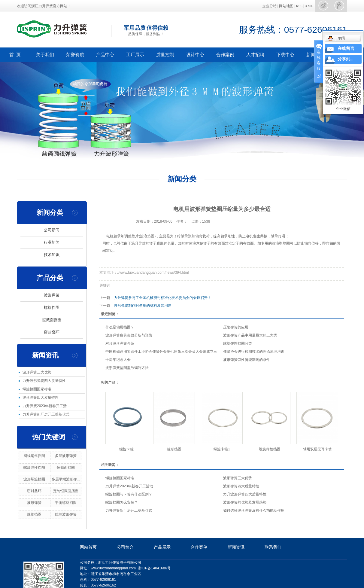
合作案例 (225, 55)
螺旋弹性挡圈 (34, 468)
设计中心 (195, 55)
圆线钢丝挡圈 (34, 456)
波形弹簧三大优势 (37, 372)
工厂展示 (135, 55)
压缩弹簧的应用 (236, 327)
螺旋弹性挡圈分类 (238, 343)
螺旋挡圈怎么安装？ (122, 502)
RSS (299, 6)
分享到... (346, 59)
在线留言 (346, 49)
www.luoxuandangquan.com (113, 568)
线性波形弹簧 (66, 514)
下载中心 (285, 55)
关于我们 (45, 55)
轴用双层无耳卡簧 (317, 449)
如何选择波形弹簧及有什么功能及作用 (254, 510)
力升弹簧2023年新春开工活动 (129, 486)
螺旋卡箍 (126, 449)
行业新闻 (52, 242)
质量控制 (165, 55)
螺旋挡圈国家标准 (37, 389)
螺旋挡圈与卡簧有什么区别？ (129, 494)
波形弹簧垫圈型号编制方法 (127, 368)
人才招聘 (255, 55)
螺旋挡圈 (52, 308)
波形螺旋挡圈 (34, 479)
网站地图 (287, 6)
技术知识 (52, 255)
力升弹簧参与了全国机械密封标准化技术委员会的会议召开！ (162, 298)
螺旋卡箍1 (222, 449)
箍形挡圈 (174, 449)
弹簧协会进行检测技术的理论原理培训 (254, 352)
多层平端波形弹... (66, 479)
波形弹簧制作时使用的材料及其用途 (143, 306)
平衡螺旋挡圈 (66, 503)
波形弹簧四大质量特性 (41, 398)
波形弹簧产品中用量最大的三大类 (250, 335)
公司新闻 (52, 230)
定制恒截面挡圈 (66, 491)
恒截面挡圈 (52, 320)
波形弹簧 (52, 295)
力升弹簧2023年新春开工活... (46, 406)
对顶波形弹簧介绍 (120, 343)
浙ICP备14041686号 (154, 568)
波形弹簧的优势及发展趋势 (245, 502)
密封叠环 (52, 332)
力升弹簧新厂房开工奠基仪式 (46, 414)
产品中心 (105, 55)
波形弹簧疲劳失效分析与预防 (129, 335)
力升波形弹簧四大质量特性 (44, 381)
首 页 (15, 55)
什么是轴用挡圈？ (120, 327)
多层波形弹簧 (66, 456)
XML (309, 6)
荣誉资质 (75, 55)
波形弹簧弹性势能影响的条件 (247, 360)
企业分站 (269, 6)
